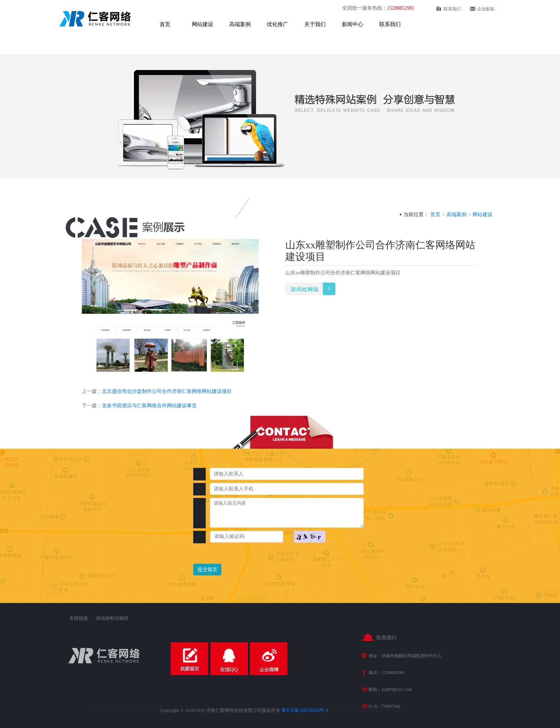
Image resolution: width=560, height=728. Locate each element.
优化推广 (277, 24)
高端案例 (240, 24)
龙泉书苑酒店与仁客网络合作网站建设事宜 (149, 406)
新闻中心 (352, 24)
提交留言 (207, 570)
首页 (165, 24)
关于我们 (315, 24)
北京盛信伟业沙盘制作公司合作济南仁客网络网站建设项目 (167, 391)
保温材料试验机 (112, 618)
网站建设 (202, 24)
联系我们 (390, 24)
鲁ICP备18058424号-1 (305, 710)
